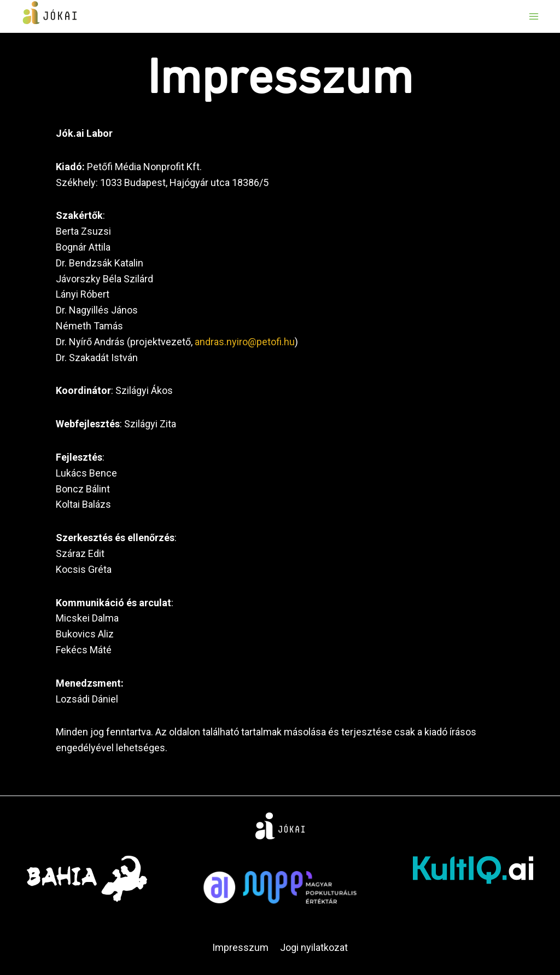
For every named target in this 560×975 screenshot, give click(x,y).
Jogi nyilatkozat (314, 947)
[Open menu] (533, 16)
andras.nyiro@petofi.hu (245, 342)
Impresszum (240, 947)
